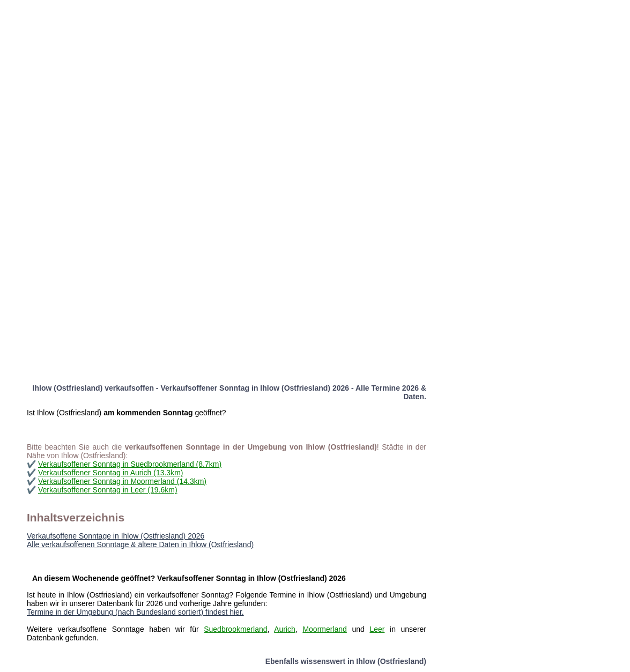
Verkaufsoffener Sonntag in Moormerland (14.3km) (122, 481)
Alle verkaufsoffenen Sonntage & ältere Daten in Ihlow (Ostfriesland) (140, 544)
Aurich (285, 629)
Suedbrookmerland (235, 629)
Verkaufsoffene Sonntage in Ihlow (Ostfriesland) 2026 (116, 536)
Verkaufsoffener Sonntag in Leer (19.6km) (108, 490)
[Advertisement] (307, 75)
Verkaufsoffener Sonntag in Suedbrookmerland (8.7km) (130, 464)
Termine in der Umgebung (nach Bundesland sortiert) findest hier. (135, 612)
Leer (377, 629)
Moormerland (324, 629)
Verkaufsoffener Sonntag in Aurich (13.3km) (111, 473)
